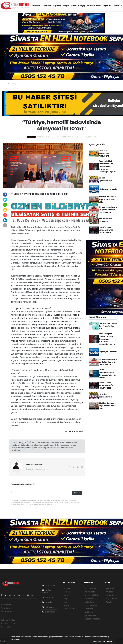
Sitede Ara (110, 588)
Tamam (108, 642)
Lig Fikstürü (89, 602)
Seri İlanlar (89, 612)
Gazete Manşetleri (92, 619)
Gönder (77, 493)
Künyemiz (48, 607)
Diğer (105, 6)
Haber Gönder (7, 627)
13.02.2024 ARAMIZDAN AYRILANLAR (104, 153)
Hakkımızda (6, 605)
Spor (74, 6)
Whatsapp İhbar (8, 623)
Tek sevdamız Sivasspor (105, 220)
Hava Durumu (91, 588)
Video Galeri (47, 591)
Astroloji (109, 602)
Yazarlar (48, 597)
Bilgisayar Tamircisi (108, 189)
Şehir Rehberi (90, 615)
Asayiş (81, 6)
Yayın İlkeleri (6, 608)
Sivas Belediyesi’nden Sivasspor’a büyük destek (107, 374)
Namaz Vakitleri (91, 595)
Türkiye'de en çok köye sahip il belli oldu (107, 199)
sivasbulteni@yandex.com (37, 469)
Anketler (109, 592)
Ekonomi (47, 6)
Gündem (36, 6)
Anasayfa (6, 84)
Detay (97, 642)
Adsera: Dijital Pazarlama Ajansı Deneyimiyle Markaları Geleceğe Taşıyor (107, 166)
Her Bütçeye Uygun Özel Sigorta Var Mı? (108, 326)
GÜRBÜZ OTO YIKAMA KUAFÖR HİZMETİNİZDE (106, 230)
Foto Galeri (49, 585)
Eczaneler (89, 599)
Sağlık (66, 6)
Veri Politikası (7, 611)
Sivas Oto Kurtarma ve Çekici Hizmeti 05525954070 (108, 210)
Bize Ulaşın (49, 612)
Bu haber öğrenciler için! (106, 179)
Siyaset (57, 6)
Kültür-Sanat (94, 6)
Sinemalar (89, 609)
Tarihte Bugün (91, 605)
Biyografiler (111, 595)
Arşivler (47, 602)
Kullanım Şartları (8, 620)
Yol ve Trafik (90, 592)
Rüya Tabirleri (111, 599)
